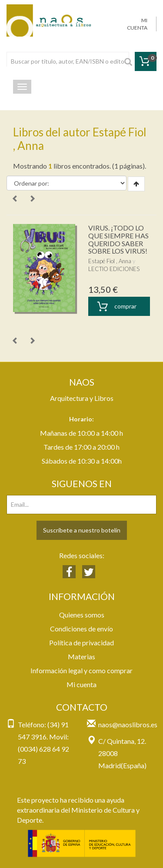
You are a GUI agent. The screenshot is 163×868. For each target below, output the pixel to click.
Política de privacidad (81, 643)
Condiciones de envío (81, 629)
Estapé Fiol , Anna (110, 261)
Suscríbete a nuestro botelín (82, 530)
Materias (81, 656)
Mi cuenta (81, 684)
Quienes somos (82, 615)
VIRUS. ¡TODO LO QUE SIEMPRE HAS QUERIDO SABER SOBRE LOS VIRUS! (118, 239)
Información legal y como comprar (81, 670)
